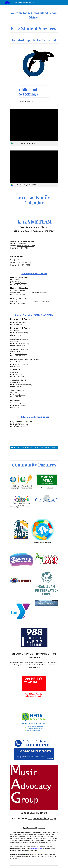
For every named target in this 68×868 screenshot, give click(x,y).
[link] (34, 127)
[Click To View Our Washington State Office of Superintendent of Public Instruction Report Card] (34, 447)
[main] (34, 26)
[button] (2, 3)
